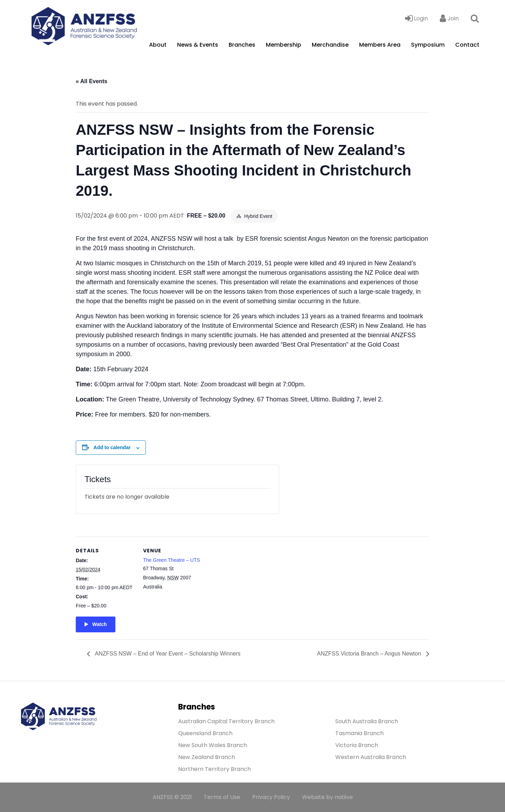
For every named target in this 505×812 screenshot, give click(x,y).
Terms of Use (222, 797)
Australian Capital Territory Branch (226, 721)
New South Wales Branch (213, 745)
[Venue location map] (247, 585)
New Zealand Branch (207, 757)
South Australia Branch (367, 721)
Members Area (380, 45)
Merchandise (330, 45)
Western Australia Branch (371, 757)
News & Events (198, 45)
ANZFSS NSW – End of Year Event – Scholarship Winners (167, 654)
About (158, 45)
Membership (284, 45)
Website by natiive (327, 797)
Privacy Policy (271, 797)
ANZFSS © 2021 (172, 797)
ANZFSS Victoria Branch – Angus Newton (370, 654)
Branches (242, 45)
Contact (467, 45)
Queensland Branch (205, 733)
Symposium (428, 45)
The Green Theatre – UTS (171, 560)
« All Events (92, 81)
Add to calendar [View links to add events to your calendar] (112, 447)
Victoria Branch (357, 745)
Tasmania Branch (359, 733)
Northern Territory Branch (214, 769)
